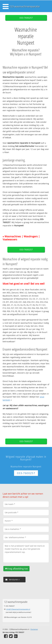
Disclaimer (34, 629)
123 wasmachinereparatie (25, 6)
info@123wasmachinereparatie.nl (18, 609)
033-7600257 (26, 18)
